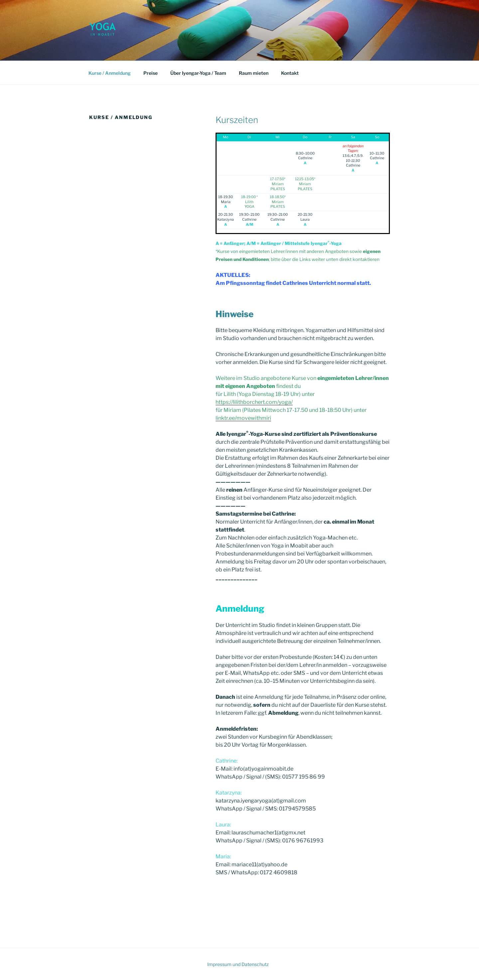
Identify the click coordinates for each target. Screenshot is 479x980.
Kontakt (290, 73)
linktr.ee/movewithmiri (243, 418)
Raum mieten (254, 73)
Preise (151, 73)
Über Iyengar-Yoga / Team (198, 73)
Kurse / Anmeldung (110, 73)
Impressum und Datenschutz (238, 964)
